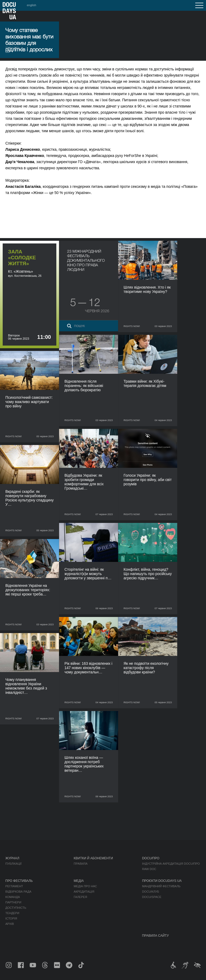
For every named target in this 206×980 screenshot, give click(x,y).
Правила (81, 864)
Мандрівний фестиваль (161, 886)
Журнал (12, 858)
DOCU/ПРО (151, 858)
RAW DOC (149, 869)
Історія (11, 918)
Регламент (14, 886)
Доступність (16, 908)
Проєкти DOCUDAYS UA (162, 881)
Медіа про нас (85, 886)
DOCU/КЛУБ (151, 892)
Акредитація (84, 892)
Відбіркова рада (18, 892)
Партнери (13, 902)
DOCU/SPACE (152, 897)
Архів (10, 924)
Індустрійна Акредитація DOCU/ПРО (171, 864)
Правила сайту (156, 936)
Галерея (80, 897)
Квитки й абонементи (93, 858)
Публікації (13, 864)
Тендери (12, 913)
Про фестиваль (19, 881)
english (32, 5)
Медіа (79, 881)
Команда (13, 897)
